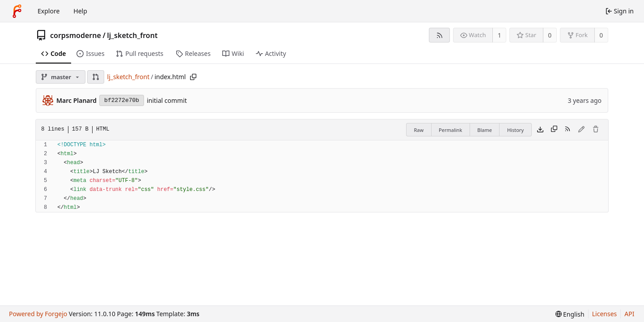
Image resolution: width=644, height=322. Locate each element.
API (629, 314)
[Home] (17, 11)
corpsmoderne (76, 35)
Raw (419, 130)
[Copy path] (193, 77)
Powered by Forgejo (38, 314)
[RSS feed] (439, 35)
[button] (96, 77)
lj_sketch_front (132, 35)
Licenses (605, 314)
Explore (49, 11)
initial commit (167, 100)
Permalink (450, 130)
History (515, 130)
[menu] (570, 314)
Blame (485, 130)
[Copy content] (554, 130)
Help (80, 11)
